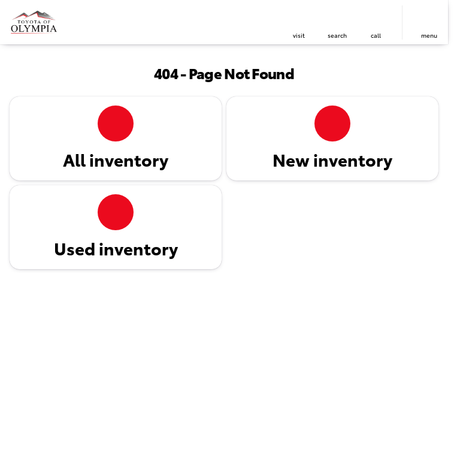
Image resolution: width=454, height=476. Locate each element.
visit (299, 35)
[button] (299, 22)
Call (376, 35)
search (337, 35)
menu (429, 35)
